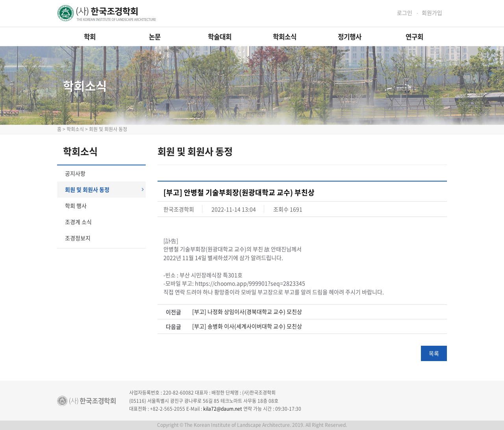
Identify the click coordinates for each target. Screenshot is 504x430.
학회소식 (285, 37)
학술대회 (220, 37)
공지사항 (75, 173)
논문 (155, 37)
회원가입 (432, 13)
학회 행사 (76, 206)
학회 (90, 37)
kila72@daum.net (223, 409)
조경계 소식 (78, 222)
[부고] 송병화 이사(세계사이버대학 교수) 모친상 (247, 326)
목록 (434, 353)
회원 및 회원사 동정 (104, 189)
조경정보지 (78, 238)
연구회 (414, 37)
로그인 (405, 13)
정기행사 (350, 37)
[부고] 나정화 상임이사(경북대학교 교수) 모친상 (247, 312)
